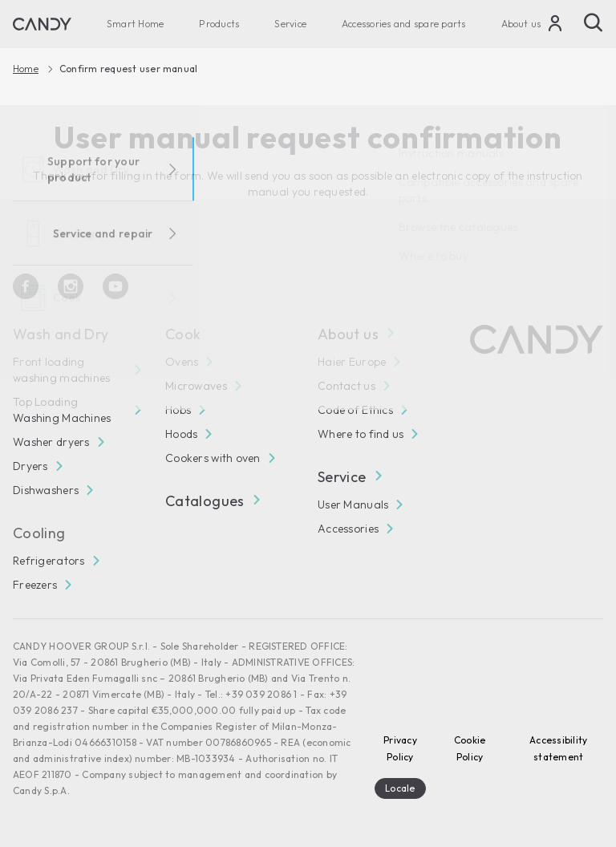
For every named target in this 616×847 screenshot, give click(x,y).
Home (26, 69)
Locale (400, 788)
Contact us (346, 386)
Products (219, 24)
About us (521, 24)
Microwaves (196, 386)
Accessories (348, 529)
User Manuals (353, 505)
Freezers (35, 585)
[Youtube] (115, 286)
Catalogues (212, 501)
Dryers (30, 466)
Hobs (178, 410)
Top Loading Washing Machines (62, 410)
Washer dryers (51, 442)
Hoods (181, 434)
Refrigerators (49, 561)
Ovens (182, 362)
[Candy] (42, 24)
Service (290, 24)
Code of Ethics (355, 410)
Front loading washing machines (61, 370)
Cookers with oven (213, 458)
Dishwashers (46, 490)
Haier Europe (352, 362)
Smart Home (135, 24)
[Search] (594, 22)
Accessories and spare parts (403, 24)
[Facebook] (26, 286)
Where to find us (361, 434)
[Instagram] (71, 286)
